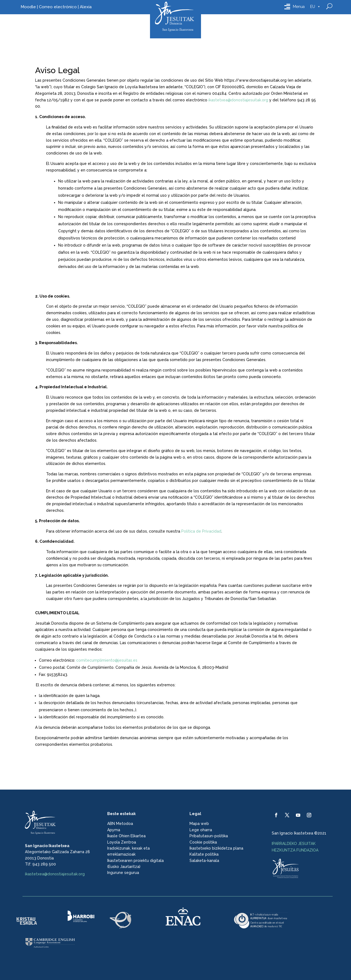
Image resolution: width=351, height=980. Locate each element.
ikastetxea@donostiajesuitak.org (238, 100)
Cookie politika (203, 842)
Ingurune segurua (123, 873)
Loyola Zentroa (122, 842)
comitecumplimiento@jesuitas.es (107, 660)
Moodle (28, 7)
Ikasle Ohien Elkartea (126, 836)
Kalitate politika (204, 854)
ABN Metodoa (120, 824)
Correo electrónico (58, 7)
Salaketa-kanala (204, 861)
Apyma (114, 830)
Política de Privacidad (201, 531)
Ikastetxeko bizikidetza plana (216, 848)
